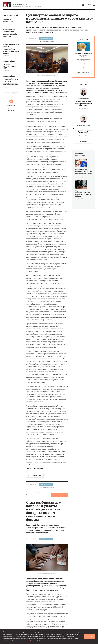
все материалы (84, 204)
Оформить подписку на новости (11, 108)
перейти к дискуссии (83, 72)
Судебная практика (46, 39)
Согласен (89, 636)
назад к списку (35, 475)
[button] (84, 67)
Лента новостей (10, 15)
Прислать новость (59, 495)
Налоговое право (60, 539)
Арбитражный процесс (47, 41)
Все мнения (84, 141)
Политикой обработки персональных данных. (46, 641)
